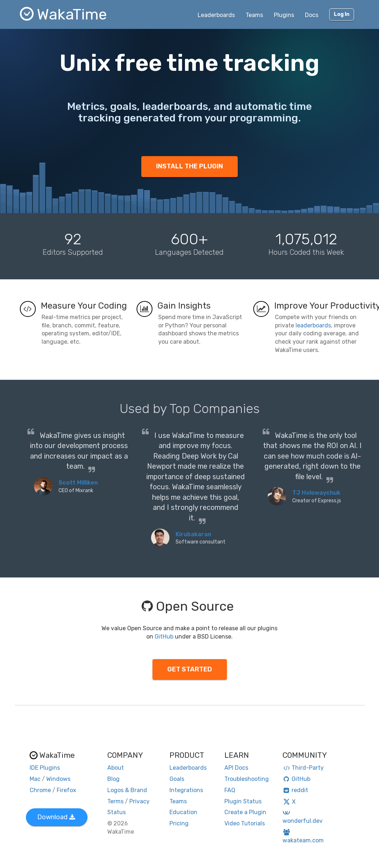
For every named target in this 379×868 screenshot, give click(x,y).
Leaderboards (216, 15)
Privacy (139, 801)
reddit (295, 790)
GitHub (164, 637)
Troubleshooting (247, 779)
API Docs (236, 768)
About (116, 768)
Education (183, 812)
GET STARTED (190, 669)
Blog (113, 779)
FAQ (230, 790)
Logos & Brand (127, 790)
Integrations (186, 790)
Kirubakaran (193, 534)
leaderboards (313, 325)
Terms (115, 801)
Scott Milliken (78, 483)
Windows (58, 779)
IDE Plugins (45, 768)
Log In (342, 14)
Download (56, 817)
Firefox (66, 790)
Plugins (284, 15)
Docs (312, 15)
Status (117, 812)
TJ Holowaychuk (316, 493)
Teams (254, 15)
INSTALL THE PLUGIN (189, 166)
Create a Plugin (245, 812)
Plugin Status (243, 801)
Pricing (179, 823)
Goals (177, 779)
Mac (35, 779)
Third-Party (303, 768)
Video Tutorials (245, 823)
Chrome (40, 790)
